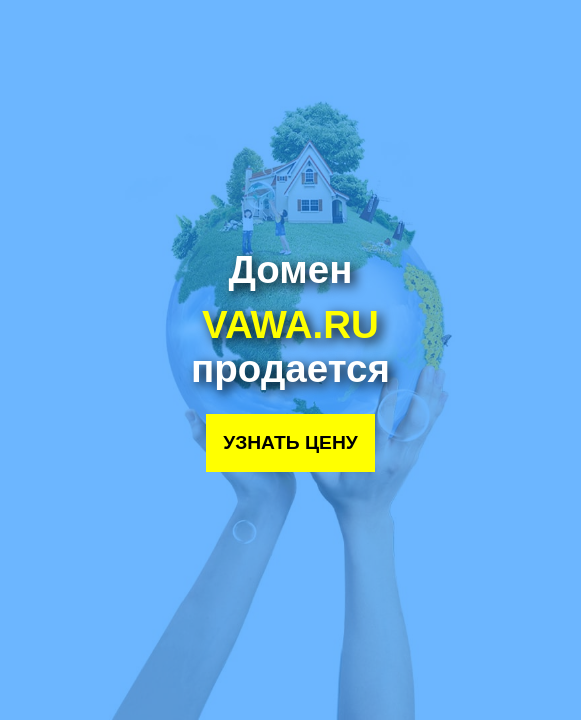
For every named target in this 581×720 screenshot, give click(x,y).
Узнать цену (290, 442)
